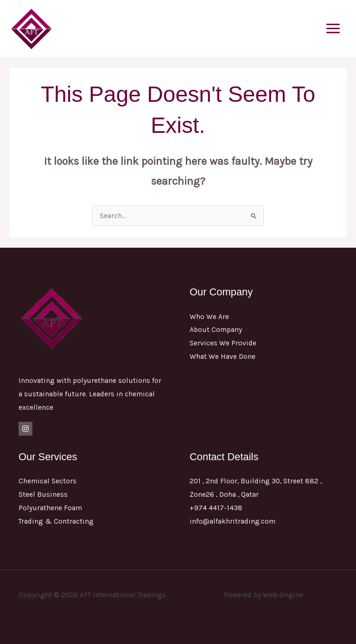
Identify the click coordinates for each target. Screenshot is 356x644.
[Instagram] (25, 429)
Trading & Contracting (56, 521)
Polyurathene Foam (50, 508)
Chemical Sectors (48, 481)
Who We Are (209, 317)
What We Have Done (222, 356)
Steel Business (43, 494)
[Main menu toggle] (333, 28)
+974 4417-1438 (216, 508)
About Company (216, 330)
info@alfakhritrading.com (232, 521)
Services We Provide (223, 343)
